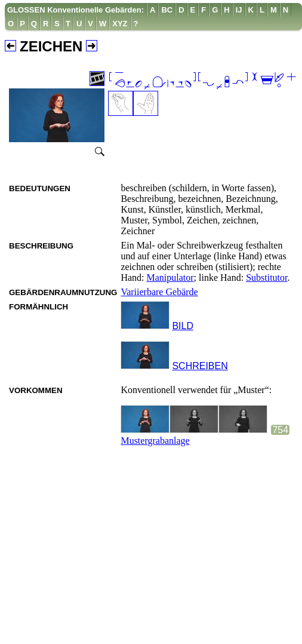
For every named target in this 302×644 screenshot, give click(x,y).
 (203, 81)
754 (280, 430)
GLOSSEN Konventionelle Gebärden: (75, 10)
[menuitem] (76, 10)
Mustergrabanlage (155, 441)
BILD (183, 326)
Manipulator (170, 277)
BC (167, 10)
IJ (239, 10)
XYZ (120, 24)
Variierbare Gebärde (159, 292)
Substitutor (266, 277)
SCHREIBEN (200, 366)
